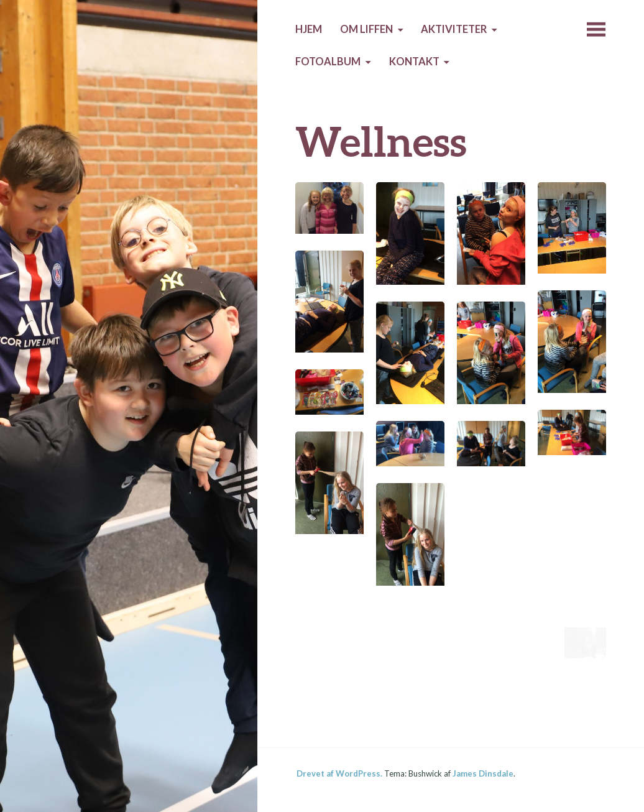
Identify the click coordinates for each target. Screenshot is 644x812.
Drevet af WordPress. (339, 773)
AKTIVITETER (454, 29)
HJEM (309, 29)
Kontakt (414, 62)
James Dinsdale (483, 773)
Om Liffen (366, 29)
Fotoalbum (328, 62)
